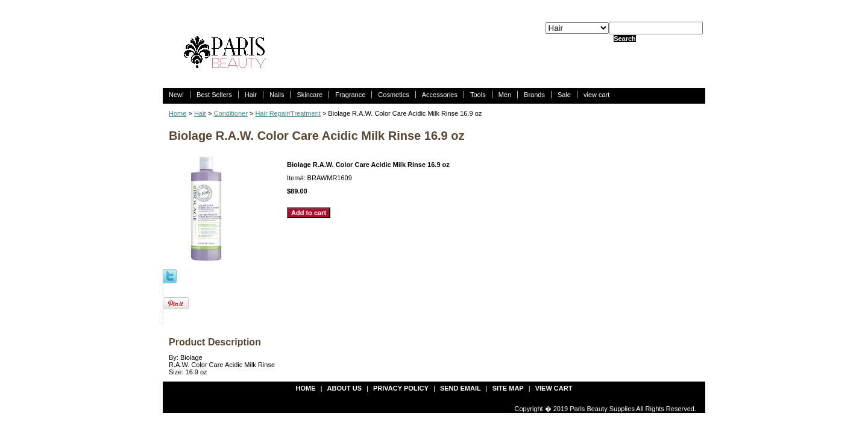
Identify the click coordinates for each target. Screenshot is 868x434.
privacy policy (401, 388)
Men (505, 95)
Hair (251, 95)
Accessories (440, 95)
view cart (596, 95)
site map (508, 388)
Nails (277, 95)
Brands (534, 95)
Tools (478, 95)
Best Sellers (214, 95)
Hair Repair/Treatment (288, 113)
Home (178, 113)
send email (461, 388)
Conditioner (231, 113)
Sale (564, 95)
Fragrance (350, 95)
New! (176, 95)
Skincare (310, 95)
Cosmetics (393, 95)
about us (344, 388)
